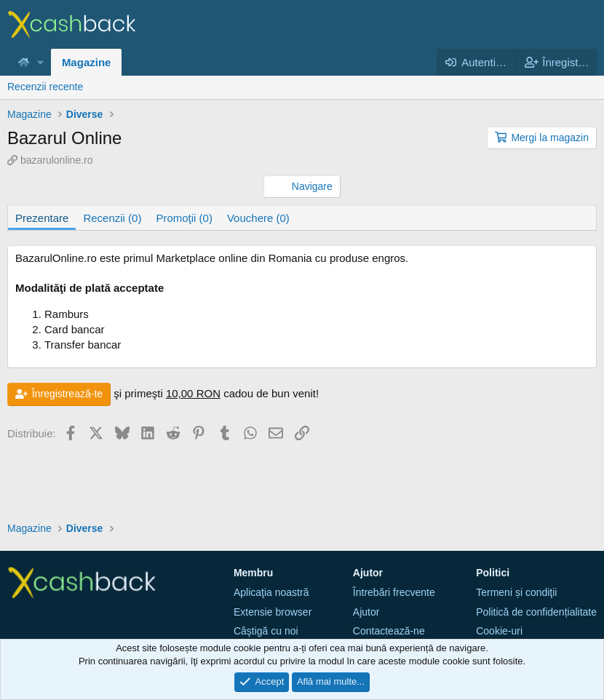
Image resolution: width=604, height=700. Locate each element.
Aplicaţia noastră (271, 592)
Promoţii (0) (184, 218)
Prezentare (42, 218)
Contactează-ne (389, 631)
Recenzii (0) (112, 218)
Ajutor (366, 612)
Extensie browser (273, 612)
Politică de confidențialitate (536, 612)
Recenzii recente (45, 87)
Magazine (87, 62)
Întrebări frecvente (394, 592)
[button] (41, 62)
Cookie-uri (499, 631)
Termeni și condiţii (516, 592)
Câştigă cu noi (266, 631)
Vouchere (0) (258, 218)
